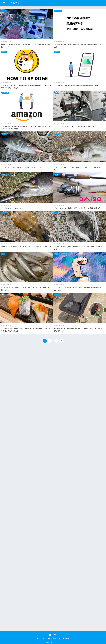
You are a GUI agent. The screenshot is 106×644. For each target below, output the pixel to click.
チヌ (56, 213)
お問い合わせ (65, 639)
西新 (3, 295)
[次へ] (61, 341)
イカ (3, 213)
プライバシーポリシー (53, 639)
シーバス (4, 134)
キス (3, 254)
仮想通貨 (4, 52)
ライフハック (58, 11)
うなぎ (57, 254)
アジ (56, 93)
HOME (53, 635)
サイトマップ (41, 639)
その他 (57, 175)
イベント (4, 11)
